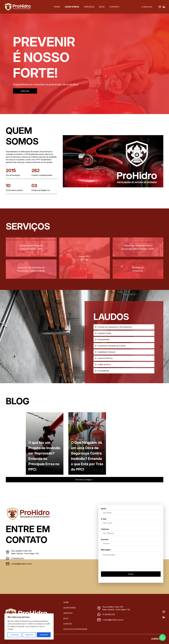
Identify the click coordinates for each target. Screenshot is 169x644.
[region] (29, 626)
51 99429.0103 (147, 7)
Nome (104, 509)
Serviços (89, 7)
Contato (114, 7)
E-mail (104, 519)
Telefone (105, 529)
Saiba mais (25, 91)
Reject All (29, 635)
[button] (163, 639)
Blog (102, 7)
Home (57, 7)
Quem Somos (72, 7)
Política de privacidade (75, 629)
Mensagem (106, 550)
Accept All (44, 635)
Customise (15, 635)
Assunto (105, 539)
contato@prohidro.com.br (22, 564)
